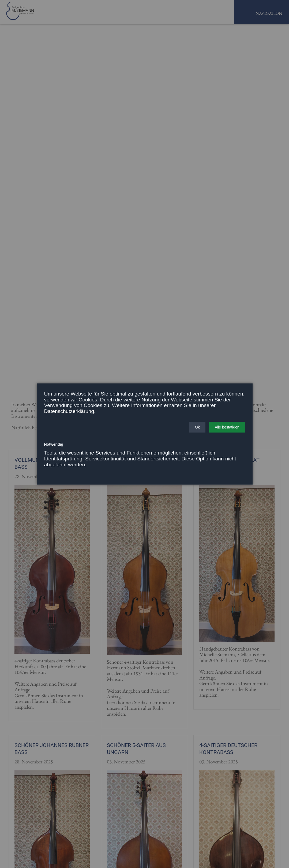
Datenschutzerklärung (69, 411)
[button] (197, 427)
